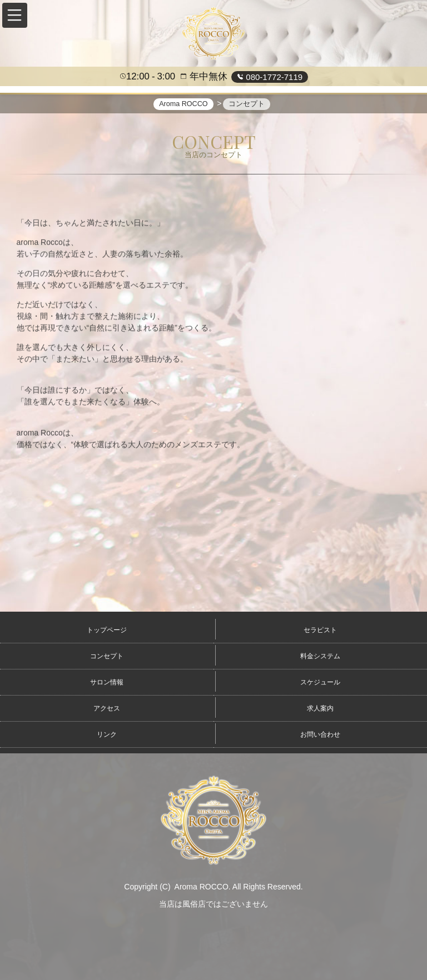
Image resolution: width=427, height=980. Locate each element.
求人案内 (320, 708)
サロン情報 (107, 682)
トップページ (107, 630)
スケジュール (320, 682)
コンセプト (107, 656)
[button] (15, 15)
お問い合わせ (320, 734)
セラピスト (320, 630)
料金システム (320, 656)
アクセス (107, 708)
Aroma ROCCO (202, 887)
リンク (107, 734)
